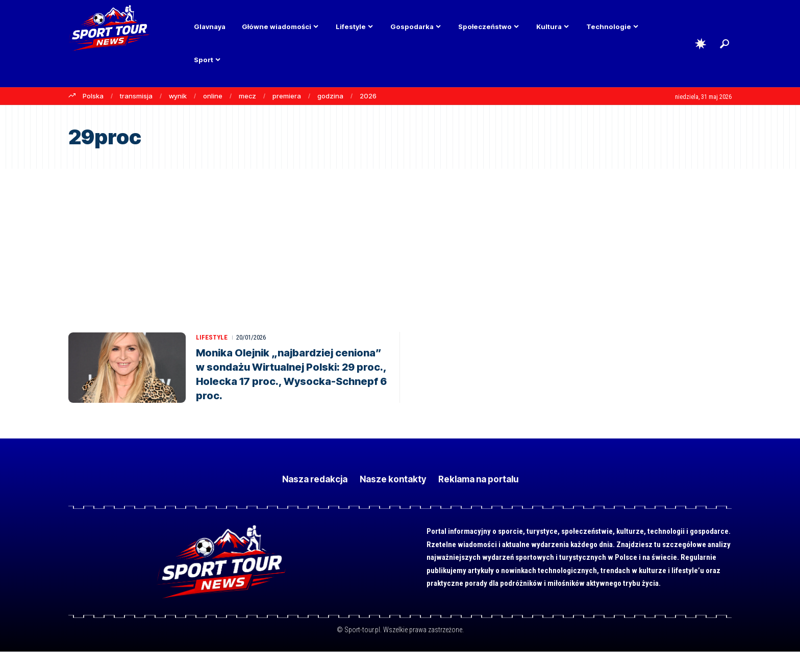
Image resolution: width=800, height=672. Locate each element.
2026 (368, 96)
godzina (330, 96)
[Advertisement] (400, 245)
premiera (287, 96)
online (213, 96)
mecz (247, 96)
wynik (178, 96)
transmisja (136, 96)
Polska (93, 96)
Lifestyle (212, 337)
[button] (724, 44)
